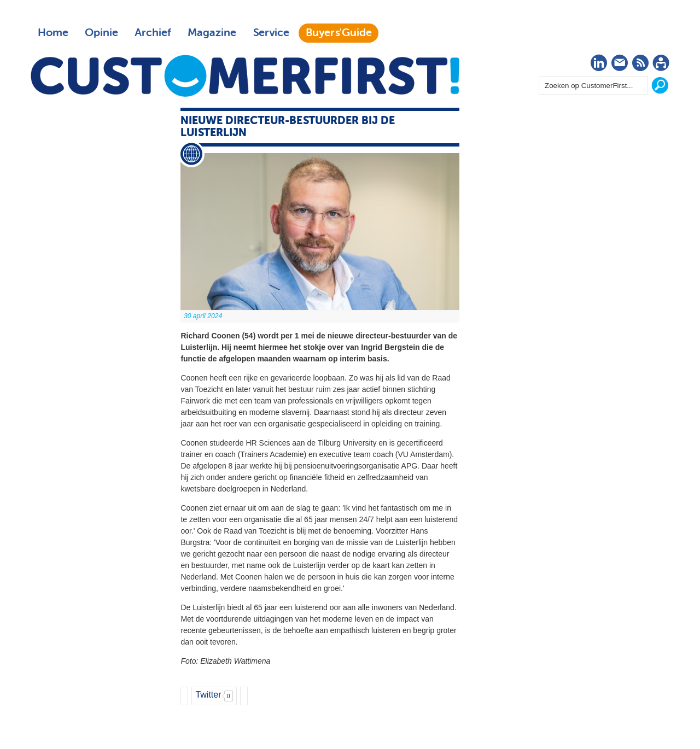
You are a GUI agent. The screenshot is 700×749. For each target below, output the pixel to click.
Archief (153, 33)
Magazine (212, 33)
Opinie (101, 33)
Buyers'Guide (339, 33)
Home (53, 33)
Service (271, 33)
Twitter (208, 695)
